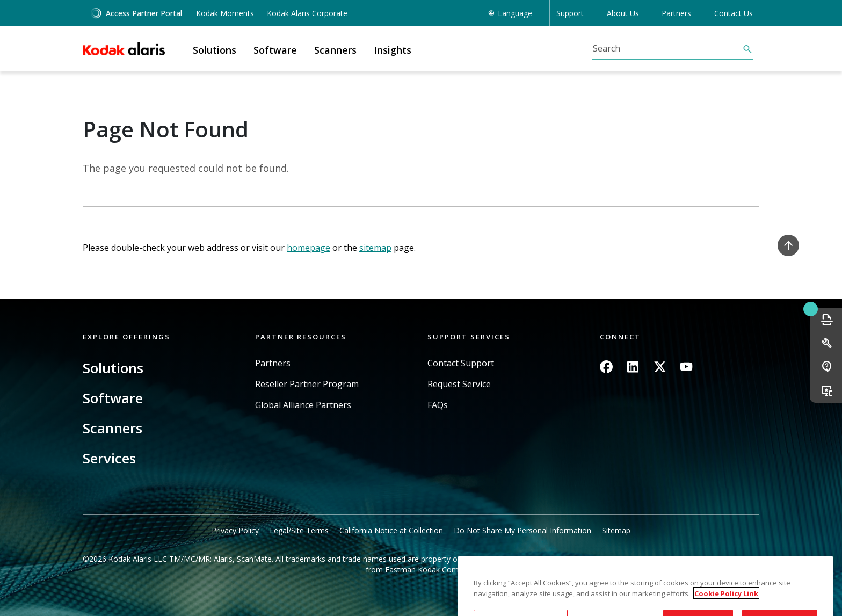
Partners (273, 363)
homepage (309, 248)
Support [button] (570, 13)
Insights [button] (393, 50)
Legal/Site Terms (299, 530)
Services (109, 458)
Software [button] (275, 50)
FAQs (438, 405)
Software (113, 398)
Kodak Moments (225, 13)
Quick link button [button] (810, 309)
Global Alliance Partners (303, 405)
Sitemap (616, 530)
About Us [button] (623, 13)
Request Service (459, 384)
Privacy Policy (235, 530)
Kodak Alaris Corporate (307, 13)
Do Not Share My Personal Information (522, 530)
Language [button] (515, 13)
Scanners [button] (335, 50)
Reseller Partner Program (307, 384)
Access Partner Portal (136, 13)
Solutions (113, 368)
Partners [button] (676, 13)
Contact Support (461, 363)
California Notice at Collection (391, 530)
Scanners (112, 428)
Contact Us (734, 13)
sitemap (375, 248)
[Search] (667, 48)
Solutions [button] (215, 50)
